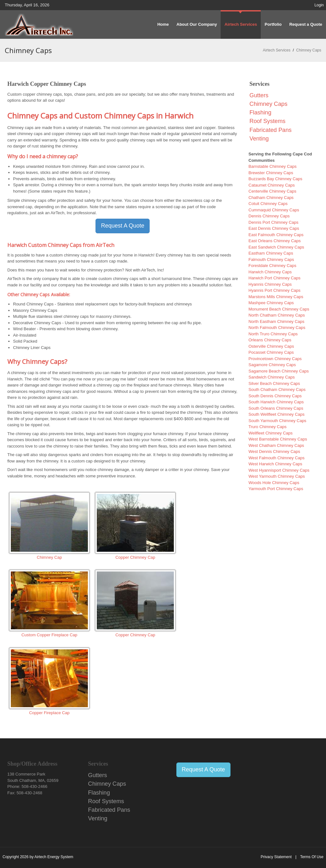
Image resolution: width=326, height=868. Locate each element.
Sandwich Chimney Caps (272, 377)
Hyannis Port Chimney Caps (275, 290)
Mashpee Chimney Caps (271, 303)
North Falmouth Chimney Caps (277, 328)
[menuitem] (241, 24)
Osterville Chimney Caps (271, 346)
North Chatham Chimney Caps (277, 315)
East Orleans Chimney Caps (275, 241)
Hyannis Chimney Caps (270, 284)
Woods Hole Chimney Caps (274, 483)
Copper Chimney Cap (135, 557)
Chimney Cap (50, 557)
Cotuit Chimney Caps (268, 204)
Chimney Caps (269, 104)
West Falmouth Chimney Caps (277, 458)
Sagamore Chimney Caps (272, 365)
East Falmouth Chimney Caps (276, 235)
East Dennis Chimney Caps (274, 228)
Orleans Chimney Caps (270, 340)
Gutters (259, 95)
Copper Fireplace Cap (49, 713)
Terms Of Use (312, 857)
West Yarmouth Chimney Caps (277, 476)
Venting (259, 139)
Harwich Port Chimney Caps (275, 278)
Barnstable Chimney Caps (273, 166)
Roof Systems (268, 121)
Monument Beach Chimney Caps (279, 309)
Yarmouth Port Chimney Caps (276, 489)
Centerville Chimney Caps (273, 191)
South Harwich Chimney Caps (276, 402)
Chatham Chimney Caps (271, 198)
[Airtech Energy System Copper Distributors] (39, 24)
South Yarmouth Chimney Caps (278, 421)
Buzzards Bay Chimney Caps (276, 179)
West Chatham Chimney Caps (276, 445)
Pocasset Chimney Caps (271, 352)
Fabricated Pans (271, 130)
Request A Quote (123, 226)
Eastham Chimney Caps (271, 253)
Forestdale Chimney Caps (273, 266)
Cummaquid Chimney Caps (274, 210)
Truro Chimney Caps (268, 427)
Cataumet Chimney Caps (272, 185)
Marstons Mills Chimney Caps (276, 297)
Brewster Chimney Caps (271, 173)
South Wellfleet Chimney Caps (277, 414)
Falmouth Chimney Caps (271, 260)
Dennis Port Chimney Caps (274, 222)
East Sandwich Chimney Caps (276, 247)
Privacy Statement (276, 857)
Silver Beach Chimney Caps (274, 383)
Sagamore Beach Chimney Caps (279, 371)
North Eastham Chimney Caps (277, 321)
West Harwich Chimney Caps (276, 464)
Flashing (261, 113)
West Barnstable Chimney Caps (278, 439)
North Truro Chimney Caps (273, 334)
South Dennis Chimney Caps (275, 396)
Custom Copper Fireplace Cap (49, 635)
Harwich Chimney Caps (270, 272)
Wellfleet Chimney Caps (271, 433)
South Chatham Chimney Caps (277, 390)
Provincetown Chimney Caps (275, 359)
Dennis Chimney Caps (269, 216)
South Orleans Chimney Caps (276, 408)
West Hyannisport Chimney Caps (279, 470)
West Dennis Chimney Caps (274, 451)
